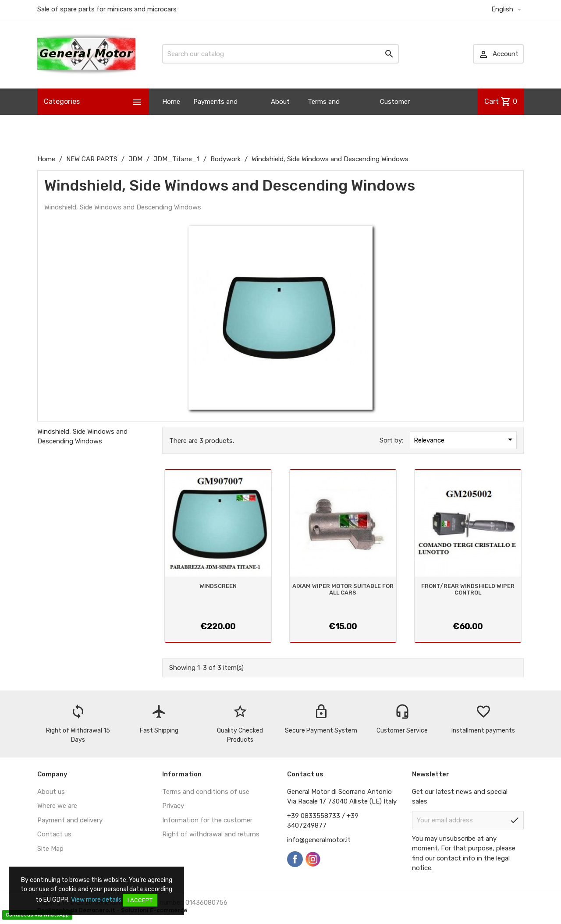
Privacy (173, 806)
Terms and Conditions (324, 115)
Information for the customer (207, 820)
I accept (140, 900)
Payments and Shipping (215, 115)
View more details (96, 900)
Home (171, 102)
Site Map (50, 849)
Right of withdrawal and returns (211, 834)
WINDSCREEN (218, 586)
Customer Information (398, 115)
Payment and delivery (70, 820)
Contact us (54, 834)
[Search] (280, 54)
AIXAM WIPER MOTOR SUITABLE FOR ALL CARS (343, 589)
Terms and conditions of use (206, 792)
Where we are (57, 806)
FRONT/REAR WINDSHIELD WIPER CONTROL (468, 589)
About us (280, 115)
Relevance (465, 439)
